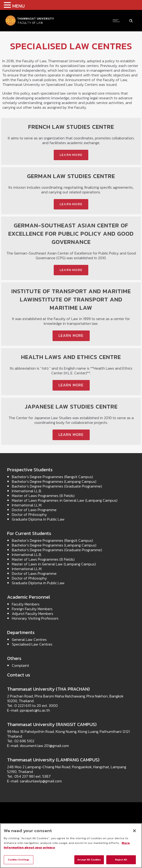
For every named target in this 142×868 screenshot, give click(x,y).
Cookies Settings (19, 860)
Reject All (121, 860)
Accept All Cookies (89, 860)
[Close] (134, 831)
